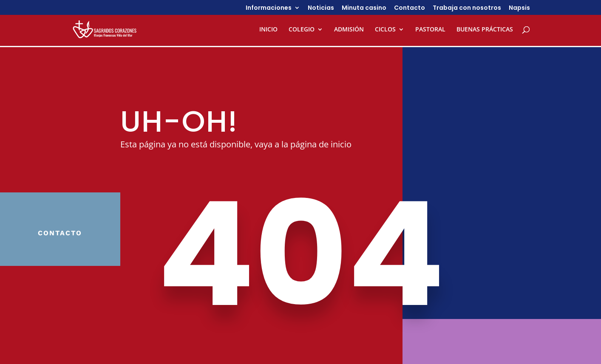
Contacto (410, 8)
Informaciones (269, 8)
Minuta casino (364, 8)
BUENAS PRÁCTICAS (485, 30)
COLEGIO (302, 30)
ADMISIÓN (349, 30)
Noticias (321, 8)
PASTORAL (430, 30)
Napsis (519, 8)
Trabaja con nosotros (467, 8)
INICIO (268, 30)
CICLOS (385, 30)
